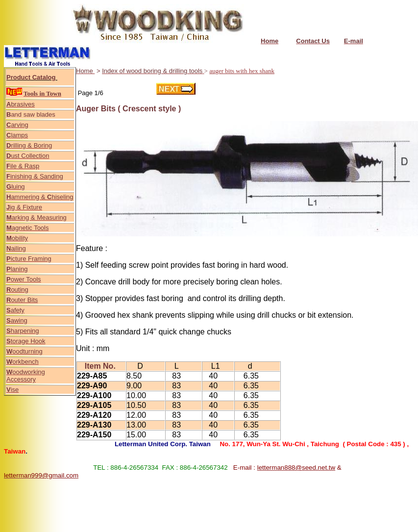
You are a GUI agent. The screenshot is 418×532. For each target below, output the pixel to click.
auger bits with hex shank (242, 71)
